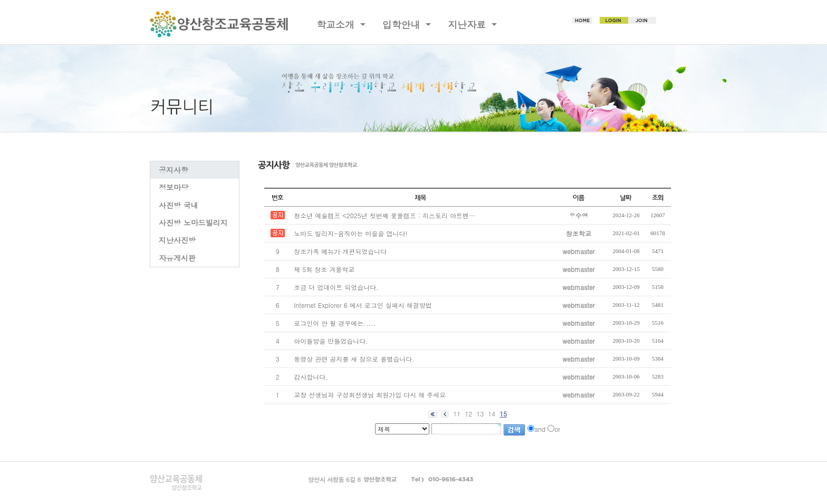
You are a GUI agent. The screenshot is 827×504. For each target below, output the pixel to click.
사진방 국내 (179, 205)
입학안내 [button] (403, 25)
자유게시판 (177, 258)
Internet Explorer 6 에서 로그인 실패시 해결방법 (363, 305)
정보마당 (174, 187)
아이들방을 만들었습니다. (331, 341)
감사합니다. (311, 377)
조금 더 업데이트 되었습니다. (336, 287)
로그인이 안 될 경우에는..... (335, 323)
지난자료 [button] (468, 25)
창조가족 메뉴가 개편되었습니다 (340, 251)
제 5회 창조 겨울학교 (324, 269)
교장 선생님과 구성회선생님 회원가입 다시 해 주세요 (370, 395)
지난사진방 (177, 240)
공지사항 (174, 170)
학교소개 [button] (337, 25)
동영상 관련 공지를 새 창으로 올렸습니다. (354, 359)
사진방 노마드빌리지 (193, 222)
